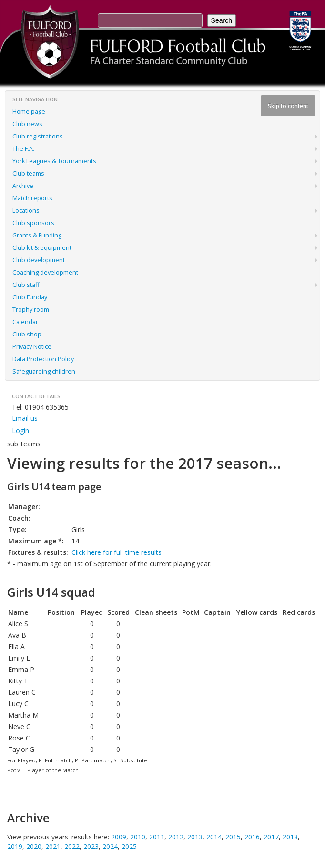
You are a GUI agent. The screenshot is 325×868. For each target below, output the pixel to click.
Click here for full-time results (117, 552)
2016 (252, 837)
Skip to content (288, 106)
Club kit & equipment (42, 248)
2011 (157, 837)
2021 (53, 846)
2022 (72, 846)
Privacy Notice (32, 347)
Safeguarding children (44, 371)
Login (20, 430)
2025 (129, 846)
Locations (26, 211)
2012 (176, 837)
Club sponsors (33, 223)
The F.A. (23, 149)
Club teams (28, 173)
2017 (271, 837)
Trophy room (31, 310)
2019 (15, 846)
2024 (110, 846)
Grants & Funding (37, 235)
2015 (233, 837)
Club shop (27, 334)
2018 (290, 837)
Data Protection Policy (43, 359)
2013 (195, 837)
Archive (23, 186)
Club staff (26, 285)
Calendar (25, 322)
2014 (214, 837)
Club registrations (38, 136)
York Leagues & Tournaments (54, 161)
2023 (91, 846)
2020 (34, 846)
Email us (25, 418)
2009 (119, 837)
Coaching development (45, 272)
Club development (39, 260)
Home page (29, 112)
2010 (138, 837)
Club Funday (30, 297)
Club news (27, 124)
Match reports (32, 198)
